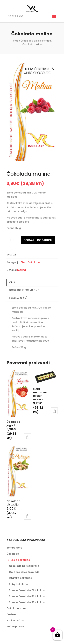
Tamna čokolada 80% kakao (27, 596)
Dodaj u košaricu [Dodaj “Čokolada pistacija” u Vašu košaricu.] (28, 516)
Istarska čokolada (21, 578)
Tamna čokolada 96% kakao (27, 602)
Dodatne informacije (24, 290)
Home (15, 41)
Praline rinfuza (15, 621)
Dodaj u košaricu (38, 240)
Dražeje (11, 614)
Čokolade (26, 41)
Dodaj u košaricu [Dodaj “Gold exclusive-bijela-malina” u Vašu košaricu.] (54, 411)
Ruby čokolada (19, 584)
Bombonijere (14, 548)
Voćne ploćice (15, 626)
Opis (12, 282)
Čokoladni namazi (18, 608)
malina (22, 270)
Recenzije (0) (18, 298)
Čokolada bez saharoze (24, 566)
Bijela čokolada (42, 41)
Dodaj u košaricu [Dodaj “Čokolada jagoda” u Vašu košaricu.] (28, 437)
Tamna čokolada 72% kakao (27, 590)
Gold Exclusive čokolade (24, 572)
